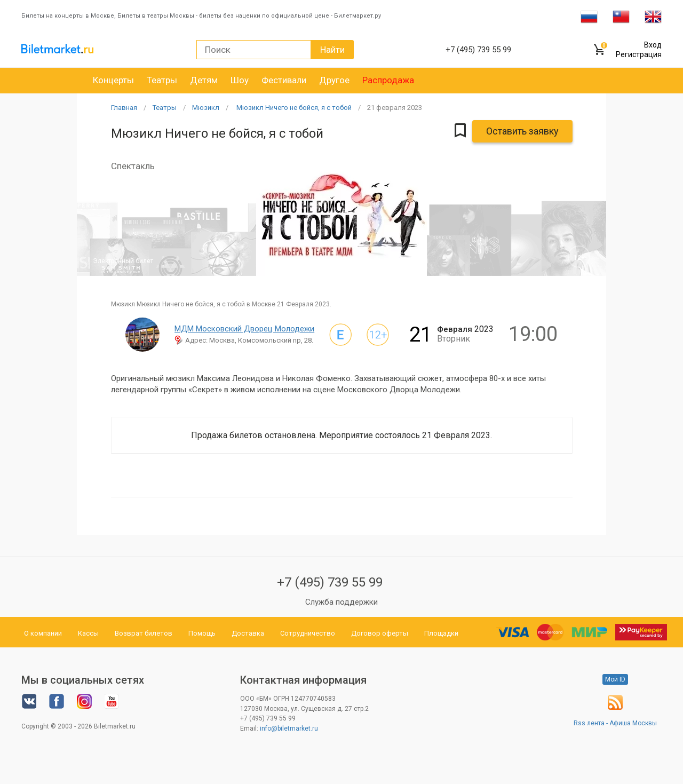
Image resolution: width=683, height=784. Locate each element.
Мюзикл (206, 108)
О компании (43, 633)
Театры (162, 80)
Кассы (88, 633)
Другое (334, 80)
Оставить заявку (522, 131)
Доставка (248, 633)
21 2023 (395, 108)
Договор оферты (380, 633)
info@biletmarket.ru (289, 728)
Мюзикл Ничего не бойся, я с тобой (293, 108)
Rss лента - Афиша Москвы (615, 723)
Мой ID (615, 679)
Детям (204, 80)
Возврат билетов (144, 633)
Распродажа (388, 80)
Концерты (113, 80)
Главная (124, 108)
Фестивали (284, 80)
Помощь (202, 633)
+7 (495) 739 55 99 (330, 582)
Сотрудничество (308, 633)
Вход (653, 45)
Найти (332, 50)
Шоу (240, 80)
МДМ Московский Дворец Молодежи (244, 329)
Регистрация (639, 54)
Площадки (441, 633)
